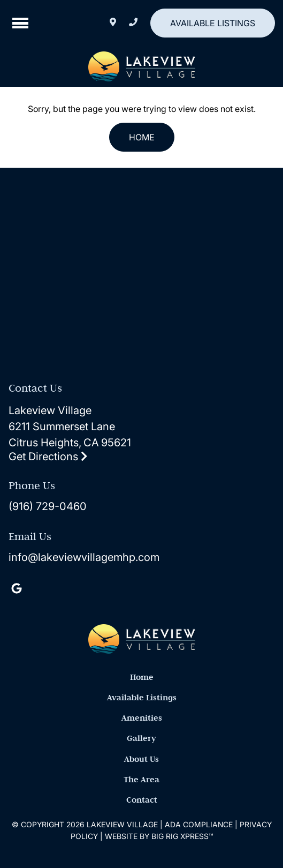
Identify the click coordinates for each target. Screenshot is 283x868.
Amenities (142, 718)
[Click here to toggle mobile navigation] (20, 23)
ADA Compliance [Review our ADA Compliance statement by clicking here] (199, 824)
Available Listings (213, 23)
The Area (141, 779)
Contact (142, 800)
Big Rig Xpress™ (182, 836)
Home (142, 137)
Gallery (141, 738)
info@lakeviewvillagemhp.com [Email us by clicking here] (84, 557)
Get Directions (48, 457)
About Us (141, 759)
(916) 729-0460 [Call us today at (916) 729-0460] (48, 506)
